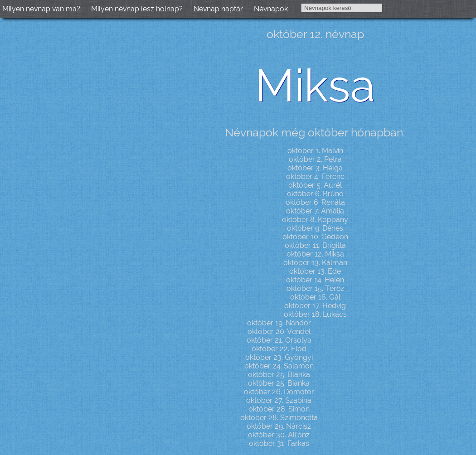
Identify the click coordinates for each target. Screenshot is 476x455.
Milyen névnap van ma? (41, 9)
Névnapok (271, 9)
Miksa (315, 85)
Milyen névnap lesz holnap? (137, 9)
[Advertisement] (77, 166)
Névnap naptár (218, 9)
